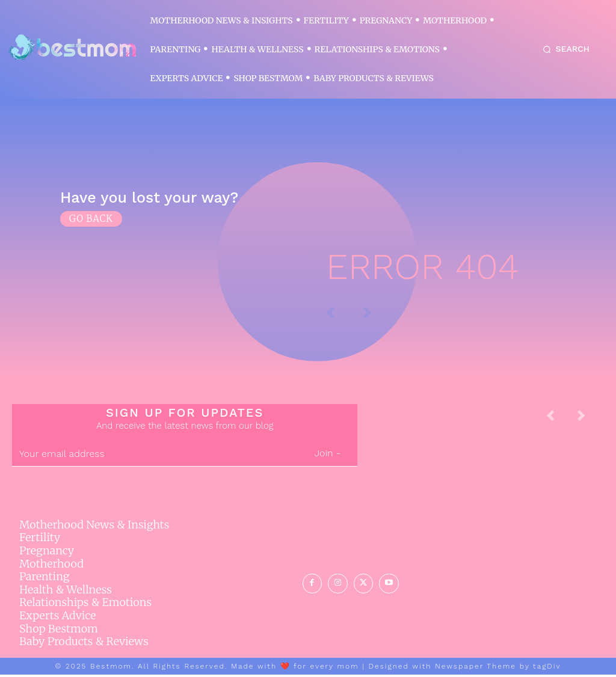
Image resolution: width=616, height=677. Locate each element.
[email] (155, 457)
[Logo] (72, 48)
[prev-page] (560, 422)
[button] (564, 49)
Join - (328, 456)
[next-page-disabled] (591, 422)
